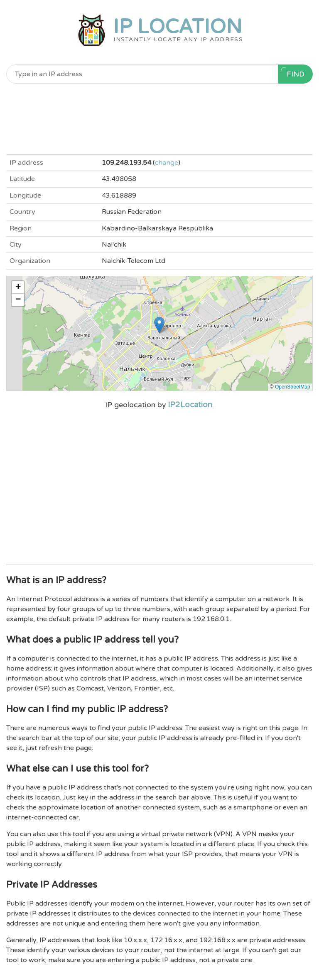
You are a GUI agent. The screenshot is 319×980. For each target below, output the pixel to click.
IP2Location (190, 405)
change (167, 163)
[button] (159, 325)
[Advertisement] (159, 119)
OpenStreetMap (293, 387)
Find (293, 73)
